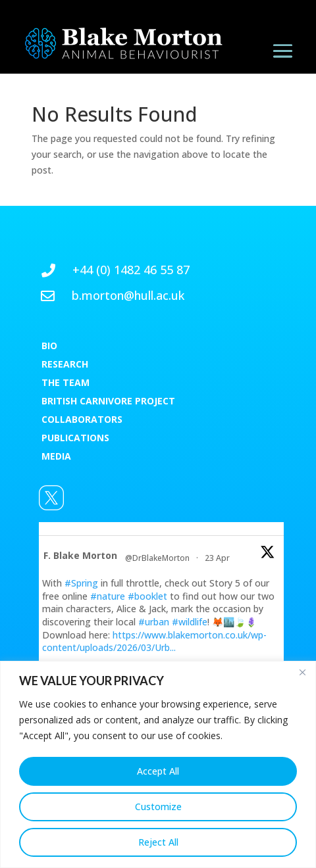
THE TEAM (66, 382)
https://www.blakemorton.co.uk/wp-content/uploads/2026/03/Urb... (154, 641)
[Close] (302, 672)
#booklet (147, 596)
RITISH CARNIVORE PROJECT (111, 401)
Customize (158, 807)
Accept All (158, 771)
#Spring (81, 583)
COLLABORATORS (82, 419)
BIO (49, 346)
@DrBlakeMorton (157, 558)
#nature (108, 596)
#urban (154, 622)
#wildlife (190, 622)
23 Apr (218, 558)
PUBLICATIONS (75, 438)
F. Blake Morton (80, 555)
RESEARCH (65, 364)
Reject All (158, 842)
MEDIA (56, 456)
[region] (158, 764)
